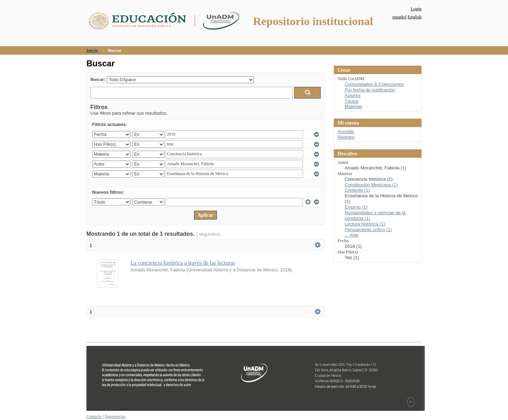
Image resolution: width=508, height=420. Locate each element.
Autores (353, 95)
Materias (353, 106)
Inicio (92, 50)
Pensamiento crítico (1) (368, 230)
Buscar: (98, 79)
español (399, 17)
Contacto (94, 416)
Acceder (346, 131)
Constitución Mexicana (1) (371, 185)
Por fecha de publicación (370, 90)
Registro (346, 137)
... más (352, 235)
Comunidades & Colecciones (374, 84)
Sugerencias (115, 416)
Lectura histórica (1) (365, 224)
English (415, 17)
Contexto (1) (357, 190)
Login (416, 9)
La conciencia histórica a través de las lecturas (183, 263)
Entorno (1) (356, 207)
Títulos (352, 101)
